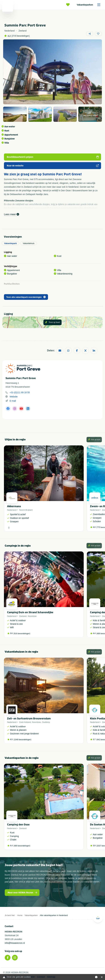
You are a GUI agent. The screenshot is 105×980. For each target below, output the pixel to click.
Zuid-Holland (25, 722)
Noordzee (32, 616)
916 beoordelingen (22, 634)
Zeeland (23, 616)
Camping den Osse (18, 825)
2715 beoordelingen (21, 36)
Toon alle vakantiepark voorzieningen (26, 297)
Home (20, 915)
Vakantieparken (90, 5)
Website (14, 397)
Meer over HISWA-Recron (23, 893)
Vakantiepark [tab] (10, 243)
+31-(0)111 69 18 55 (20, 392)
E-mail (13, 401)
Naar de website (53, 166)
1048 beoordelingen (22, 740)
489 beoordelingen (22, 846)
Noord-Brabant (26, 510)
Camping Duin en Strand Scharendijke (30, 612)
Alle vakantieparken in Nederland (54, 915)
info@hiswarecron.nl (15, 943)
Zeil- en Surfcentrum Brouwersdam (29, 719)
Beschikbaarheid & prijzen (53, 157)
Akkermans (14, 506)
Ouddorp (46, 722)
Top (98, 918)
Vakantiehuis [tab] (28, 243)
